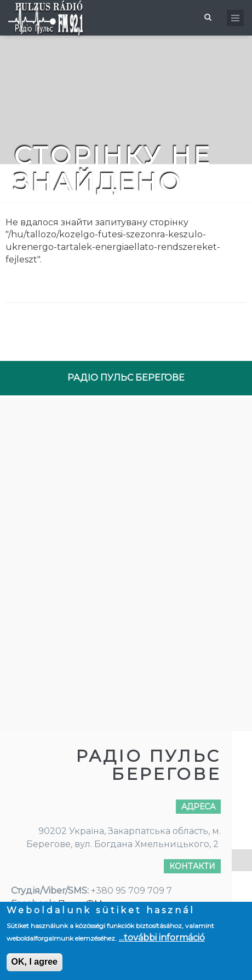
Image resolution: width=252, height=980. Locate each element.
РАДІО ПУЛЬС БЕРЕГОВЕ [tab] (126, 378)
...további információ (162, 938)
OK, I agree (35, 962)
